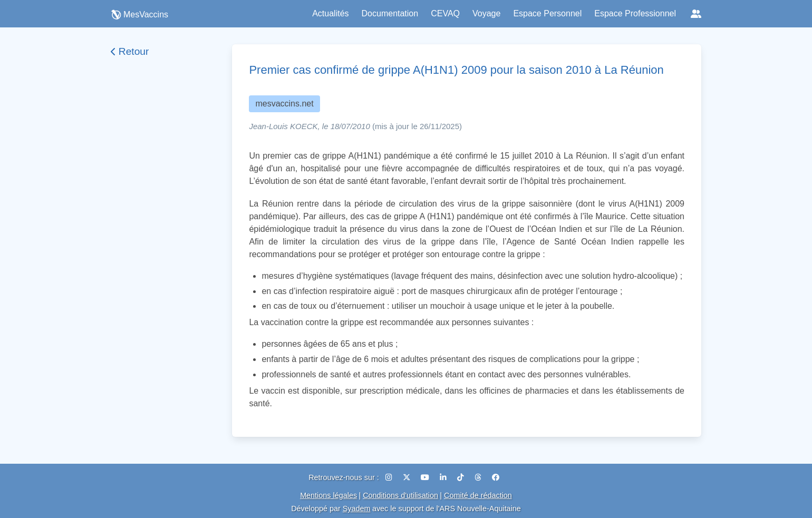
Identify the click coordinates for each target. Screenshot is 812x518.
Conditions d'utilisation (400, 495)
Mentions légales (328, 495)
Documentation (390, 13)
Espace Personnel (547, 13)
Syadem (357, 509)
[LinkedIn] (444, 477)
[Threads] (479, 477)
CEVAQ (445, 13)
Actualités (330, 13)
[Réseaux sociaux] (696, 14)
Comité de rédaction (478, 495)
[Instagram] (390, 477)
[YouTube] (426, 477)
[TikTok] (462, 477)
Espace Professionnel (635, 13)
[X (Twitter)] (408, 477)
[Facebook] (496, 477)
